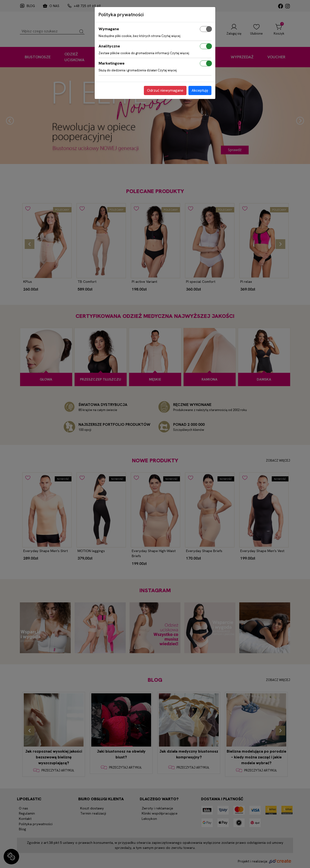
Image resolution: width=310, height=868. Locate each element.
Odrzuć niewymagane (165, 90)
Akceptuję (200, 90)
